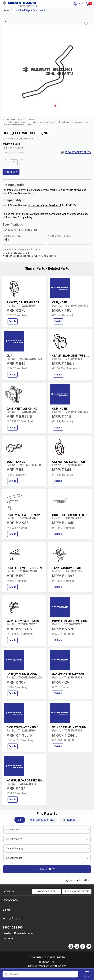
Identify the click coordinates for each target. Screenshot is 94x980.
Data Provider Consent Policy (47, 966)
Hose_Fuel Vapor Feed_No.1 (29, 10)
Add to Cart (11, 172)
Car (20, 820)
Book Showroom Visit (77, 891)
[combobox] (47, 830)
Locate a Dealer (47, 891)
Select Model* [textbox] (14, 830)
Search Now (47, 869)
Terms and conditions (78, 880)
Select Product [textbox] (14, 858)
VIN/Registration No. (42, 820)
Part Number (69, 820)
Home (6, 10)
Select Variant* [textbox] (14, 839)
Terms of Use (47, 962)
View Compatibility (76, 153)
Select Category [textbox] (15, 848)
